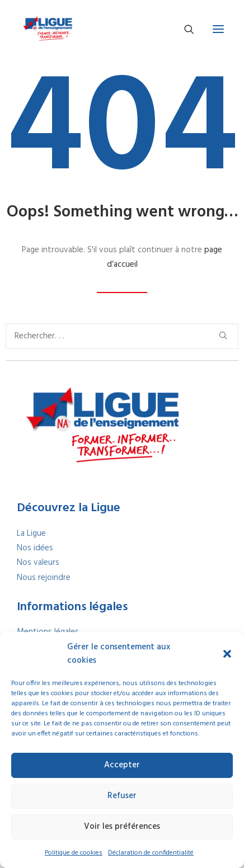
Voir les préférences (122, 827)
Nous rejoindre (44, 578)
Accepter (122, 765)
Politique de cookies (74, 853)
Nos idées (35, 548)
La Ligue (31, 534)
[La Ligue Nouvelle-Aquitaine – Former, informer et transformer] (47, 29)
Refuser (122, 796)
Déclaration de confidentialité (151, 853)
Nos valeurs (38, 563)
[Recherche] (184, 29)
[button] (227, 654)
